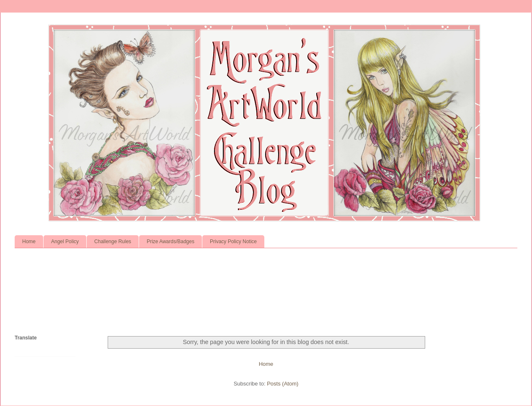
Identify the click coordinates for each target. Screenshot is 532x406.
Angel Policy (65, 242)
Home (29, 242)
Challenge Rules (113, 242)
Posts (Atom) (283, 384)
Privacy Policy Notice (233, 242)
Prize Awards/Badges (170, 242)
